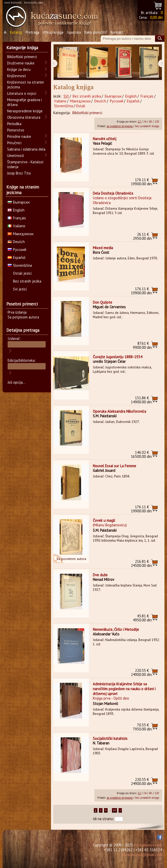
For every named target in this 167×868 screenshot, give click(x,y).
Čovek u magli (104, 520)
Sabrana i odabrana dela (26, 149)
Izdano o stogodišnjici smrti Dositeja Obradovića (122, 200)
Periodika (14, 124)
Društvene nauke (21, 63)
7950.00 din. (143, 727)
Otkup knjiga (53, 32)
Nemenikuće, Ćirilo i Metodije (116, 629)
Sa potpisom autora (23, 317)
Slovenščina (63, 106)
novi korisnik (13, 2)
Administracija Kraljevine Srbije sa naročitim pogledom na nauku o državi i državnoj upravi (124, 689)
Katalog (16, 32)
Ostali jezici (22, 273)
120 (157, 122)
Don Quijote (102, 302)
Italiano (60, 101)
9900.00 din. (143, 345)
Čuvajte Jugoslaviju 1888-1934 (118, 357)
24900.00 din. (142, 672)
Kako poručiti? (96, 32)
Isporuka (74, 32)
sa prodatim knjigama (120, 126)
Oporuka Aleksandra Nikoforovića (119, 411)
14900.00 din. (142, 400)
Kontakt (117, 32)
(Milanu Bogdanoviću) (110, 525)
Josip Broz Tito (19, 173)
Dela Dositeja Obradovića (113, 193)
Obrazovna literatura (24, 117)
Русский (117, 101)
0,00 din (156, 17)
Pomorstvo (16, 130)
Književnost (17, 76)
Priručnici (14, 143)
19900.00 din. (142, 182)
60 (150, 122)
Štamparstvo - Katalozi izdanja (25, 164)
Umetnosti (16, 156)
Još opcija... (17, 382)
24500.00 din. (142, 563)
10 (114, 810)
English (131, 96)
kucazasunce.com (148, 845)
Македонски (80, 101)
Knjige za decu (19, 69)
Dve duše (100, 575)
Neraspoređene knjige (25, 111)
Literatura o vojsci (22, 93)
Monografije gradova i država (24, 102)
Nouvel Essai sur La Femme (114, 466)
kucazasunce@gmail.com (142, 855)
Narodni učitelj (105, 139)
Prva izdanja (17, 312)
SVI (66, 96)
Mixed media (103, 248)
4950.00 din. (143, 618)
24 (145, 122)
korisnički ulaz (34, 2)
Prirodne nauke (19, 136)
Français (147, 96)
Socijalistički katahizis (110, 738)
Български (113, 96)
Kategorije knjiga (22, 48)
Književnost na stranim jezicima (25, 85)
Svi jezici (20, 289)
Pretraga (33, 32)
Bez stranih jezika (87, 96)
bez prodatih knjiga (147, 126)
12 (139, 122)
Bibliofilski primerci (87, 113)
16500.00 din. (142, 454)
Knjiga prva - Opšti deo (111, 698)
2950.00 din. (143, 236)
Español (133, 101)
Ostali (80, 106)
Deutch (100, 101)
